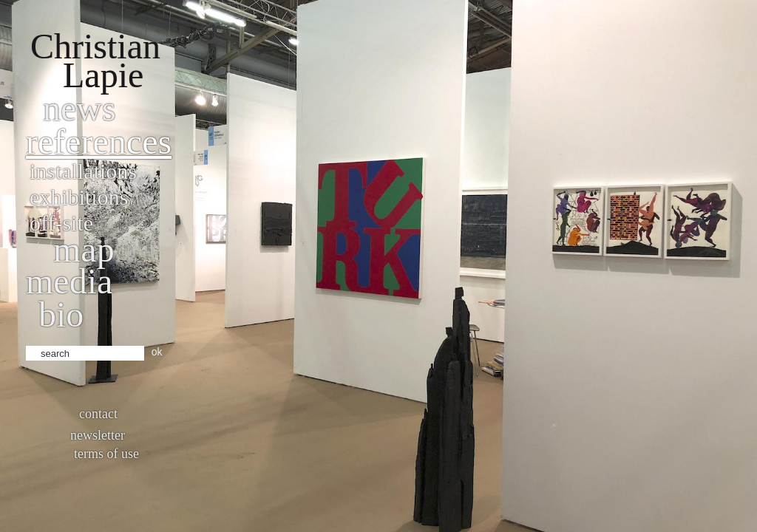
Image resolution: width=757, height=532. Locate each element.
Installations (83, 171)
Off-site (61, 223)
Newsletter (98, 435)
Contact (98, 414)
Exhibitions (79, 197)
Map (84, 249)
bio (61, 314)
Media (69, 281)
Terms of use (106, 454)
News (79, 108)
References (99, 141)
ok (157, 352)
